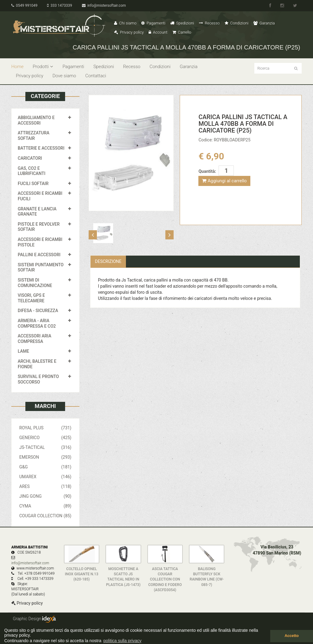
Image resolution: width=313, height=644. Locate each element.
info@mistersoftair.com (104, 5)
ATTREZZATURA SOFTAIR (34, 136)
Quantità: (207, 171)
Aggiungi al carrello (224, 181)
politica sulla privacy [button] (122, 641)
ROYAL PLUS (45, 428)
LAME (23, 351)
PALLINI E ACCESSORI (39, 255)
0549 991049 (24, 5)
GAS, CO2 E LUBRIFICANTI (31, 171)
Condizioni (237, 23)
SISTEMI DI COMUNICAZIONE (35, 283)
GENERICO (45, 438)
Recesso (209, 23)
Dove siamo (64, 76)
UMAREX (45, 477)
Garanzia (264, 23)
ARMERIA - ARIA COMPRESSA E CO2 (37, 323)
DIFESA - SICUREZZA (38, 311)
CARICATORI (30, 158)
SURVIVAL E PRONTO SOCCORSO (38, 379)
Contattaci (96, 76)
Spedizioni (182, 23)
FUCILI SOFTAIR (33, 184)
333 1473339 (59, 5)
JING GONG (45, 496)
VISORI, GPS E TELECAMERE (31, 298)
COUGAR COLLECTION (45, 516)
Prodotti (43, 67)
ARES (45, 486)
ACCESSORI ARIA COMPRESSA (35, 339)
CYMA (45, 506)
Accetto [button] (292, 636)
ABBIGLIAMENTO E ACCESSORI (36, 120)
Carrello (182, 32)
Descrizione (108, 261)
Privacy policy (129, 32)
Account (158, 32)
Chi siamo (125, 23)
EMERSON (45, 457)
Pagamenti (153, 23)
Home (17, 67)
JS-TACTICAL (45, 447)
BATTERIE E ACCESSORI (41, 148)
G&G (45, 467)
